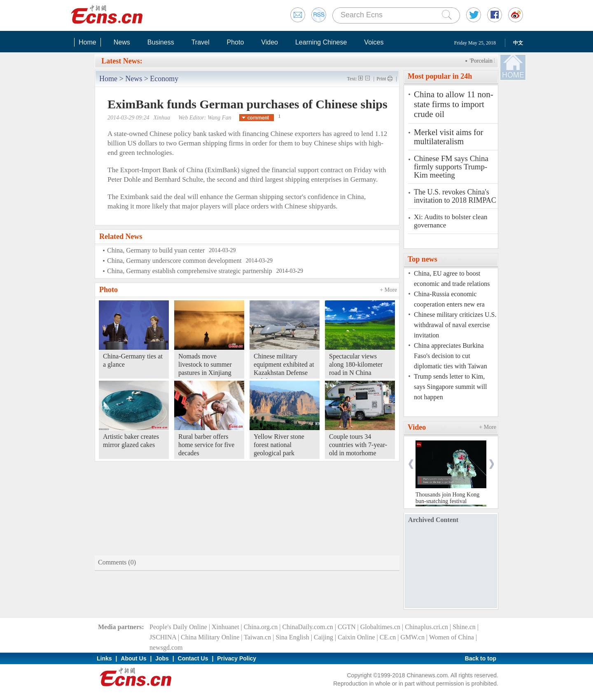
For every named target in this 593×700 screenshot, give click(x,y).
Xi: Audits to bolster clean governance (451, 221)
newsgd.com (166, 647)
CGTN (347, 627)
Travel (201, 42)
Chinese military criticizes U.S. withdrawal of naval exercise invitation (455, 325)
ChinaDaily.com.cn (307, 627)
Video (270, 42)
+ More (388, 290)
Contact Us (193, 658)
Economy (164, 79)
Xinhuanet (225, 627)
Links (104, 658)
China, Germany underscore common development (174, 261)
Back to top (481, 658)
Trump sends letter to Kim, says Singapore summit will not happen (450, 387)
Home (88, 42)
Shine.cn (464, 627)
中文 (518, 43)
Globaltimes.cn (380, 627)
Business (161, 42)
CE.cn (388, 637)
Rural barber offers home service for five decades (206, 445)
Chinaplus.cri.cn (426, 627)
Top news (423, 259)
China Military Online (210, 637)
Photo (235, 42)
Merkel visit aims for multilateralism (448, 137)
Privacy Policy (237, 658)
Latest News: (122, 61)
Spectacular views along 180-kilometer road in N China (356, 364)
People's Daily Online (178, 627)
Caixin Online (356, 637)
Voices (374, 42)
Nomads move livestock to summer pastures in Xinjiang (205, 364)
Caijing (323, 637)
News (122, 42)
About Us (133, 658)
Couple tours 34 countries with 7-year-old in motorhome (358, 445)
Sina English (292, 637)
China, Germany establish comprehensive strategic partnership (190, 271)
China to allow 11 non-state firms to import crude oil (454, 104)
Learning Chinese (321, 42)
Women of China (452, 637)
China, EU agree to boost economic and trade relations (452, 279)
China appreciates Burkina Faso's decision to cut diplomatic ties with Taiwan (451, 356)
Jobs (162, 658)
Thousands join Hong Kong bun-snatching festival (447, 498)
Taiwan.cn (257, 637)
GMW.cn (412, 637)
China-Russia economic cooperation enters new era (449, 299)
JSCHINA (163, 637)
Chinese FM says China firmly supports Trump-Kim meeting (451, 167)
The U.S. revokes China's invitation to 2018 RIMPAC (455, 196)
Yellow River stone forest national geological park (279, 445)
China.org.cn (261, 627)
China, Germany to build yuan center (156, 250)
